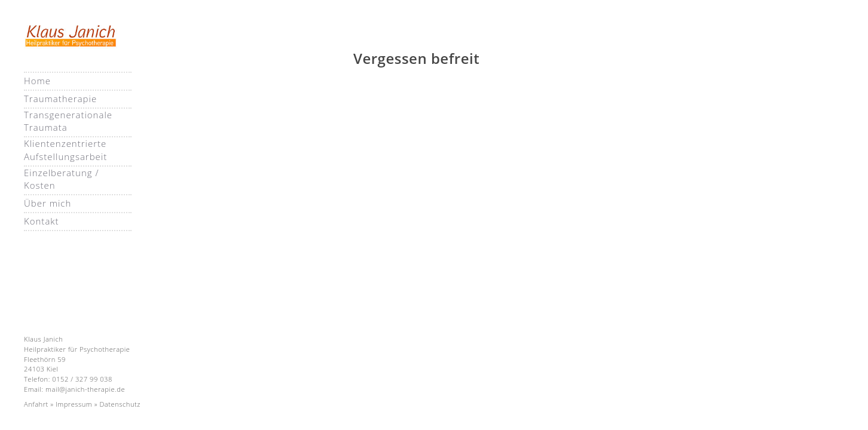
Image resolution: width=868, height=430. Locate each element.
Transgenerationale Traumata (68, 121)
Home (37, 81)
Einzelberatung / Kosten (62, 179)
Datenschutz (120, 404)
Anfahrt (36, 404)
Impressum (74, 404)
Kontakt (42, 221)
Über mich (48, 203)
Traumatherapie (60, 99)
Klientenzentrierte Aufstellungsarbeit (65, 150)
